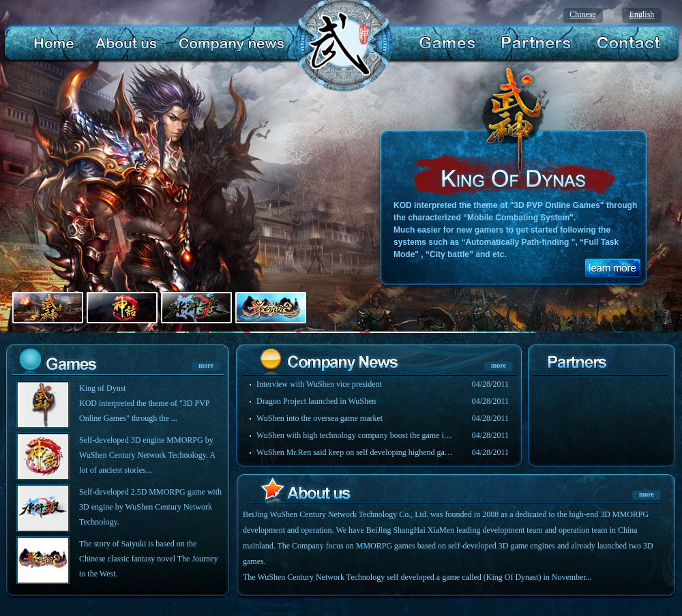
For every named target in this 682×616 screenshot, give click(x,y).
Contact (625, 43)
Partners (534, 43)
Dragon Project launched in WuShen (316, 401)
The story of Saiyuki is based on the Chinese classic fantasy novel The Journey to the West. (148, 559)
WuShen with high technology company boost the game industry (355, 435)
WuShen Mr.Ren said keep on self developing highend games (355, 452)
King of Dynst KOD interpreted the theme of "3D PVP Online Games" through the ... (144, 403)
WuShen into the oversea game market (320, 418)
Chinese (583, 14)
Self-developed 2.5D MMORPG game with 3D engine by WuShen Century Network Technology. (150, 507)
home (54, 43)
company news (228, 43)
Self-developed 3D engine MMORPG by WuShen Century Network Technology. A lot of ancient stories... (147, 455)
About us (124, 43)
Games (448, 43)
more (206, 365)
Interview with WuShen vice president (319, 384)
